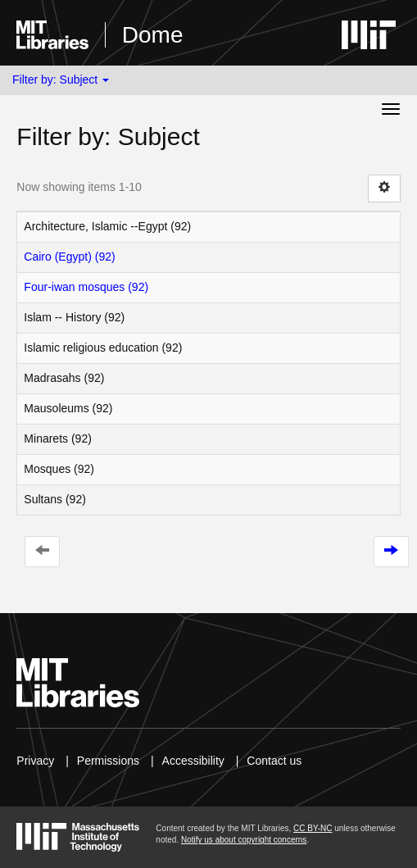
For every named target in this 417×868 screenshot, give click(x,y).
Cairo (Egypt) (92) (69, 257)
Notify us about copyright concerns (244, 840)
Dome (153, 35)
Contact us (274, 761)
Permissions (108, 761)
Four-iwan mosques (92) (86, 287)
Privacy (35, 761)
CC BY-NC (313, 828)
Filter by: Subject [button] (61, 80)
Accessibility (193, 761)
